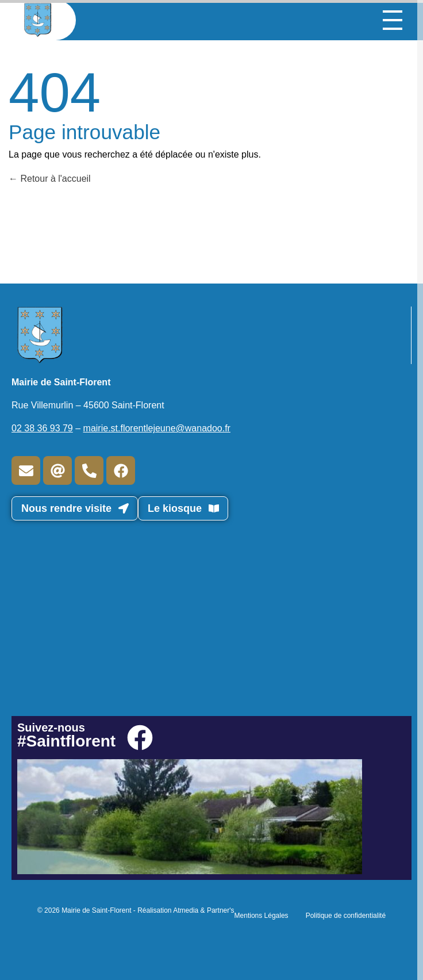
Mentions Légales (262, 916)
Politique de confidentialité (346, 916)
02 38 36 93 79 (42, 428)
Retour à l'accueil (50, 179)
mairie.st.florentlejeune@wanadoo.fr (157, 428)
